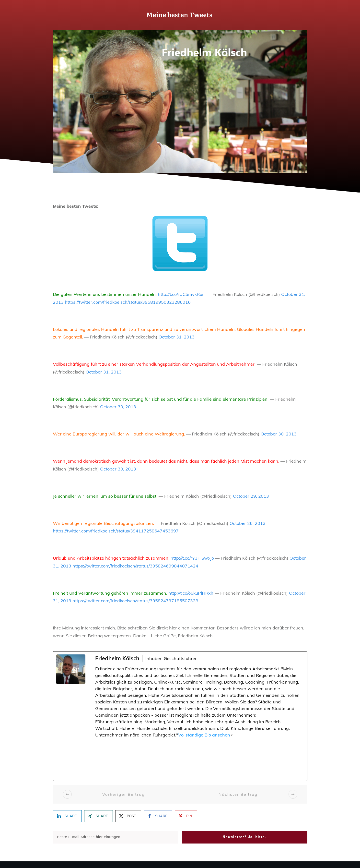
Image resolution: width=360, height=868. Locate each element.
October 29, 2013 (251, 496)
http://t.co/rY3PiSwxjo (192, 558)
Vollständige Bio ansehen (204, 735)
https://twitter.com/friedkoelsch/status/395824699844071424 (135, 566)
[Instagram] (169, 759)
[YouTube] (260, 759)
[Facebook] (110, 759)
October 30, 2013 (118, 407)
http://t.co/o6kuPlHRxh (191, 593)
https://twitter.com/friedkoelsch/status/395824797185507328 (135, 601)
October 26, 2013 (248, 523)
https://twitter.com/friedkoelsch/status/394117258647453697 (116, 531)
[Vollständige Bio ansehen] (232, 735)
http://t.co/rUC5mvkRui (180, 294)
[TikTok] (200, 759)
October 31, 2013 (177, 337)
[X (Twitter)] (139, 759)
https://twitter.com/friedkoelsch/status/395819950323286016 (128, 302)
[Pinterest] (230, 759)
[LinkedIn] (290, 759)
